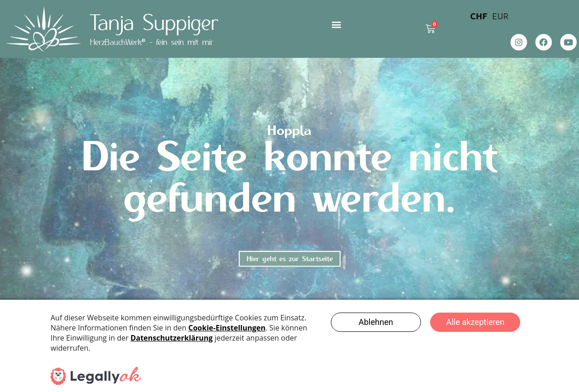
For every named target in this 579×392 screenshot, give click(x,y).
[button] (336, 24)
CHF (479, 16)
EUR (500, 16)
